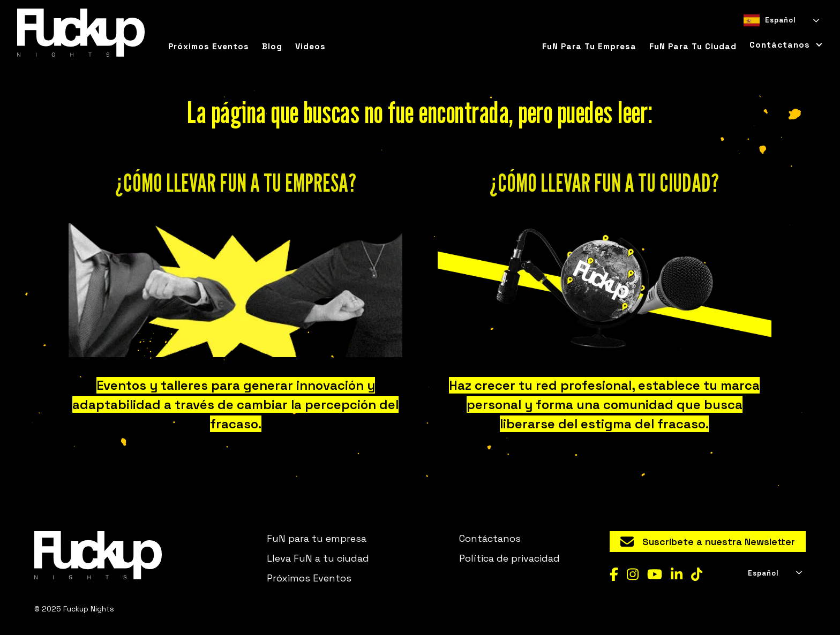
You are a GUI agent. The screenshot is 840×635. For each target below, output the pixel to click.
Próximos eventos (209, 46)
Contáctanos (490, 538)
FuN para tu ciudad (693, 46)
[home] (81, 33)
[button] (783, 45)
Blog (272, 46)
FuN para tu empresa (589, 46)
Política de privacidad (509, 558)
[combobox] (781, 20)
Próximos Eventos (309, 578)
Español (770, 20)
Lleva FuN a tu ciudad (318, 558)
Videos (310, 46)
